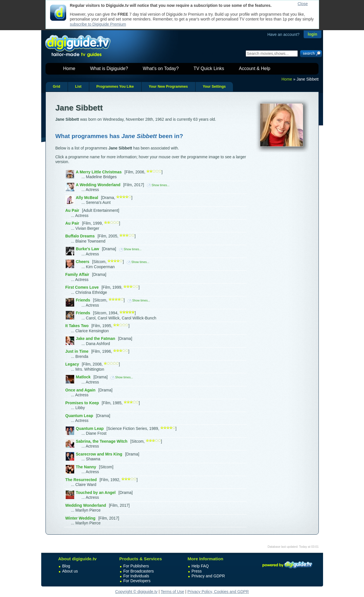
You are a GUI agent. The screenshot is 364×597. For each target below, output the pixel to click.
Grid (57, 87)
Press (197, 571)
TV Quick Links (209, 68)
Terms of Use (172, 592)
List (78, 87)
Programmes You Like (115, 87)
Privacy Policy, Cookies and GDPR (218, 592)
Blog (66, 566)
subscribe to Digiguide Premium (98, 24)
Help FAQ (200, 566)
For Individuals (136, 576)
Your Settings (214, 87)
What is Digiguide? (109, 68)
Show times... (158, 185)
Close (303, 4)
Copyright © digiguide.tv (136, 592)
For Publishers (136, 566)
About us (70, 571)
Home (69, 68)
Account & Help (255, 68)
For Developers (137, 581)
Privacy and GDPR (208, 576)
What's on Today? (161, 68)
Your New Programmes (168, 87)
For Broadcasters (139, 571)
